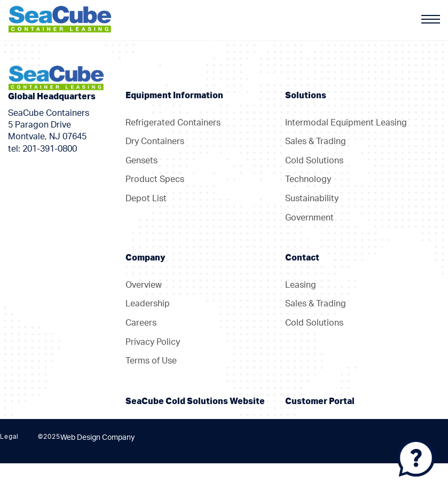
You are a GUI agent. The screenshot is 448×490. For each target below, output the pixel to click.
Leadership (148, 304)
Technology (308, 179)
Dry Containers (155, 141)
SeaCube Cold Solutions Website (195, 401)
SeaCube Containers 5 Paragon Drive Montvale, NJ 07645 (49, 125)
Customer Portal (320, 401)
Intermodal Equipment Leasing (346, 123)
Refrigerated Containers (173, 123)
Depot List (146, 199)
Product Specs (155, 179)
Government (309, 218)
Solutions (306, 96)
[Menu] (431, 19)
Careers (141, 323)
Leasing (301, 285)
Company (146, 258)
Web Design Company (97, 438)
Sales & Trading (316, 141)
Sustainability (312, 199)
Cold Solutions (314, 161)
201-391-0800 (50, 149)
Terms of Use (151, 361)
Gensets (142, 161)
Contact (302, 258)
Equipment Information (174, 96)
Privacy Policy (153, 342)
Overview (144, 285)
